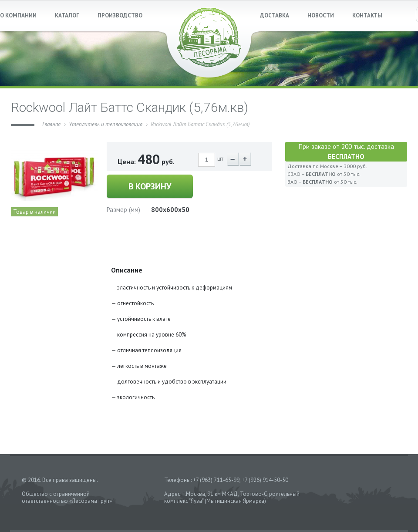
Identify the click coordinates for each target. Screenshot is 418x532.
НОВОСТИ (321, 15)
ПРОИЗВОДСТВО (120, 15)
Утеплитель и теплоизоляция (106, 124)
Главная (51, 124)
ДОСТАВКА (275, 15)
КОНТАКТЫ (367, 15)
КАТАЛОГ (67, 15)
